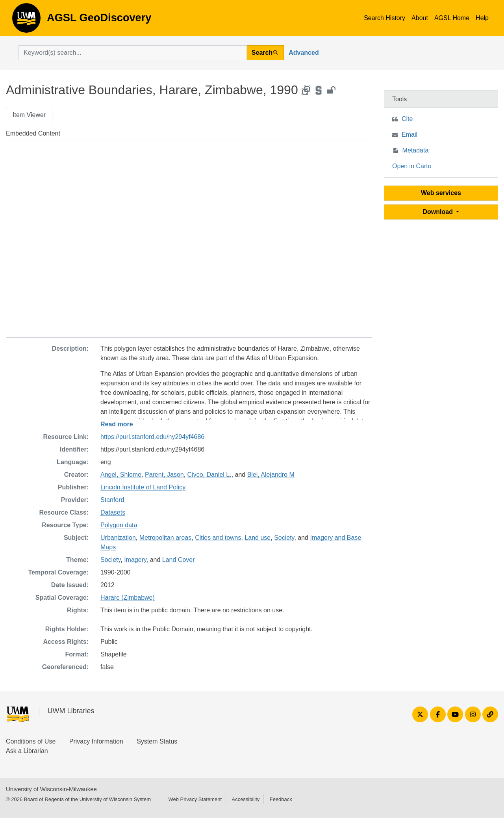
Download (439, 212)
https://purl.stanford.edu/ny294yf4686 (152, 437)
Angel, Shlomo (121, 475)
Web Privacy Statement (195, 799)
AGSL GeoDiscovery (26, 20)
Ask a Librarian (27, 751)
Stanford (112, 500)
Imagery (135, 560)
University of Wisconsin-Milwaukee (51, 789)
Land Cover (179, 560)
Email (409, 135)
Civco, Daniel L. (209, 475)
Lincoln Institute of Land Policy (143, 487)
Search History (384, 18)
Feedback (281, 799)
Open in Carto (412, 166)
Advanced (304, 53)
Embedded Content (33, 133)
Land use (258, 538)
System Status (157, 741)
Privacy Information (96, 741)
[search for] (133, 53)
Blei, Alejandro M (271, 475)
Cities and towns (218, 538)
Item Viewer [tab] (29, 115)
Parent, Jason (164, 475)
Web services (441, 193)
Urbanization (118, 538)
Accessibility (246, 799)
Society (284, 538)
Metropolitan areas (166, 538)
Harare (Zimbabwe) (128, 598)
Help (482, 18)
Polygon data (119, 525)
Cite (407, 119)
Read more (117, 424)
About (420, 18)
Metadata (416, 150)
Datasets (113, 512)
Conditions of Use (31, 741)
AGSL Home (452, 18)
